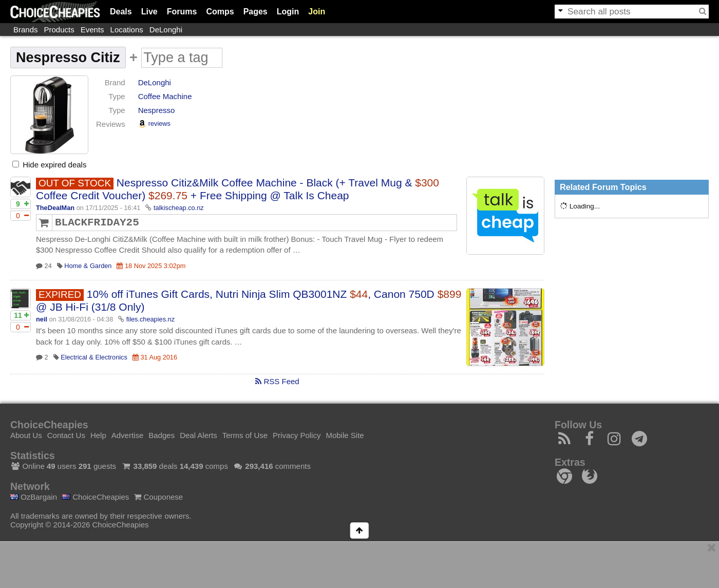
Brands (26, 30)
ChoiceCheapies (96, 497)
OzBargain (34, 497)
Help (98, 435)
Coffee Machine (165, 96)
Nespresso (157, 110)
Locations (127, 30)
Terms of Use (245, 435)
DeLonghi (166, 30)
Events (92, 30)
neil (42, 319)
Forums (182, 12)
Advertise (128, 435)
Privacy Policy (297, 435)
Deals (121, 12)
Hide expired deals (49, 165)
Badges (162, 435)
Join (317, 12)
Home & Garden (88, 266)
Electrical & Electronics (94, 357)
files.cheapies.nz (150, 319)
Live (149, 12)
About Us (26, 435)
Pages (256, 12)
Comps (220, 12)
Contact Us (66, 435)
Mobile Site (345, 435)
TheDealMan (55, 208)
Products (59, 30)
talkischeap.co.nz (179, 208)
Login (288, 12)
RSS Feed (277, 381)
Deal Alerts (198, 435)
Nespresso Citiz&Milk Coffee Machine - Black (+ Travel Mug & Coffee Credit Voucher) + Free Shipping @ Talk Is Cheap (238, 189)
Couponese (158, 497)
